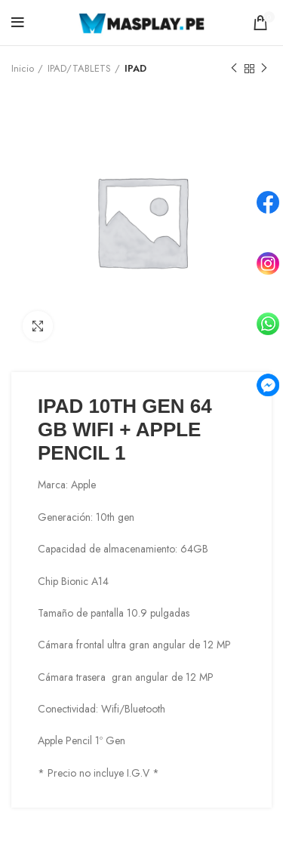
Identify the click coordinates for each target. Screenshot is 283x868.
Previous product (234, 69)
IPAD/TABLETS (79, 68)
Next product (264, 69)
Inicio (23, 68)
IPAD (135, 68)
